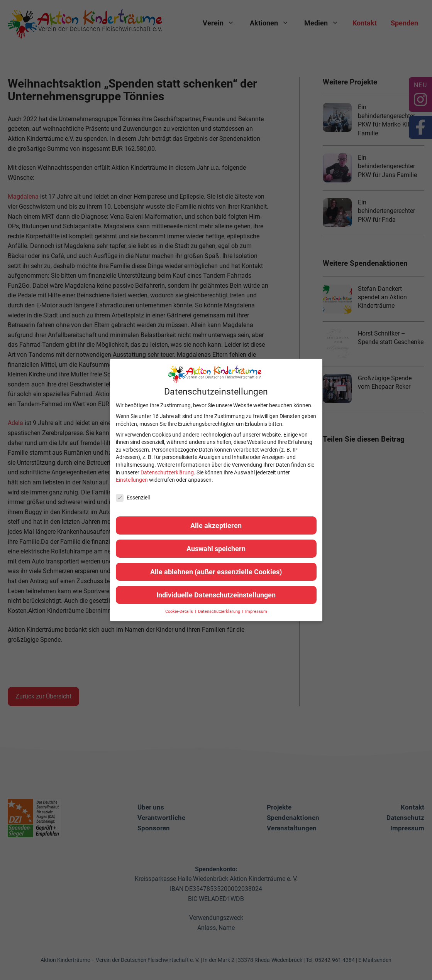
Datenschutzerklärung (167, 472)
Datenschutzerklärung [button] (220, 611)
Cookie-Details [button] (180, 611)
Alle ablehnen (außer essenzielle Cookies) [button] (216, 572)
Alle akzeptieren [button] (216, 525)
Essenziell (133, 498)
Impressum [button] (256, 611)
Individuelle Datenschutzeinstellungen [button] (216, 595)
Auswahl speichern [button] (216, 549)
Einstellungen (132, 480)
